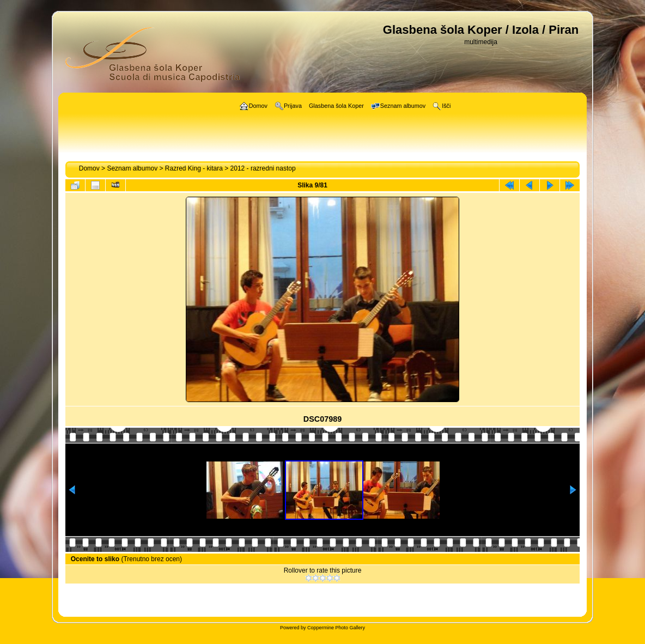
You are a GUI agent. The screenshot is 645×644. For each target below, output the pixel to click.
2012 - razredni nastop (263, 168)
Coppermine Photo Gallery (336, 628)
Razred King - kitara (194, 168)
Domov (89, 168)
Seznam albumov (132, 168)
